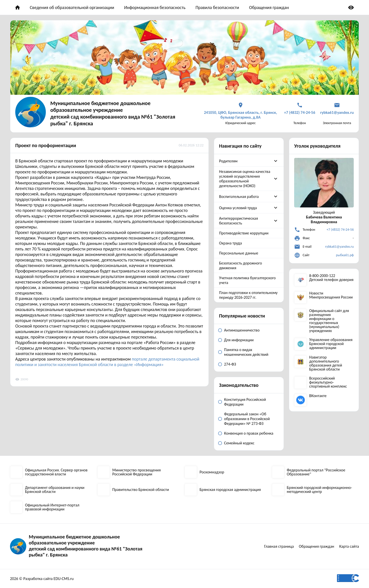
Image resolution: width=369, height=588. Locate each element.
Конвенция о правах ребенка (249, 433)
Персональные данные (239, 253)
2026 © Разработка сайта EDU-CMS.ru (42, 579)
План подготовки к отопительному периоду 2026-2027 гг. (248, 295)
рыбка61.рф (345, 255)
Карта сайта (349, 546)
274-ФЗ (230, 364)
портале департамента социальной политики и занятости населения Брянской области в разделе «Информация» (107, 362)
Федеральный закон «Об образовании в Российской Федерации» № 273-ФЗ (247, 419)
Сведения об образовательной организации (72, 8)
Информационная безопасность (155, 8)
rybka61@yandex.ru (339, 247)
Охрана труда (230, 243)
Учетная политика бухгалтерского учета (247, 280)
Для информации (239, 340)
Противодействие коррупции (244, 233)
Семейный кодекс (239, 443)
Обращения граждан (269, 8)
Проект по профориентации (46, 145)
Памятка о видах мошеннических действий (246, 352)
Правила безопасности (217, 8)
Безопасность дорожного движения (240, 265)
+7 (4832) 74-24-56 (340, 230)
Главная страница (279, 546)
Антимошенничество (242, 330)
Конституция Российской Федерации (245, 402)
